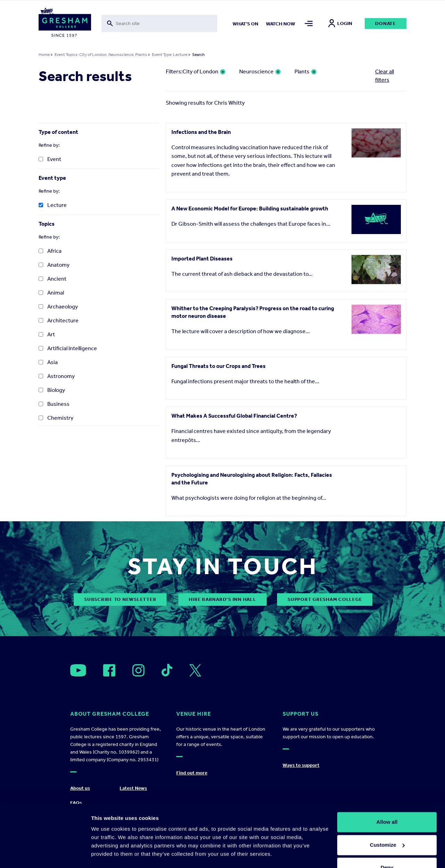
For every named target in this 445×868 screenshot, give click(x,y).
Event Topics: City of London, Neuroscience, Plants (101, 55)
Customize (387, 826)
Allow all (387, 803)
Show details (107, 854)
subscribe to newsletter (120, 599)
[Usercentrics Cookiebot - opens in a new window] (45, 854)
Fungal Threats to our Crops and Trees (219, 366)
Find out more (192, 773)
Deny (387, 849)
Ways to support (301, 765)
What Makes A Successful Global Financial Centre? (234, 416)
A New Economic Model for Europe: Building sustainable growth (250, 208)
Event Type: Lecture (170, 55)
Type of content (58, 132)
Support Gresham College (325, 599)
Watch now (281, 24)
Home (44, 55)
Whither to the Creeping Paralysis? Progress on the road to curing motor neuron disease (253, 312)
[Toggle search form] (159, 23)
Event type (52, 178)
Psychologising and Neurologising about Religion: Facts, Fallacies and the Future (252, 479)
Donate (386, 23)
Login (340, 23)
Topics (47, 224)
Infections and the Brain (201, 132)
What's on (245, 24)
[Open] (78, 670)
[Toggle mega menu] (309, 23)
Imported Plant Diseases (202, 259)
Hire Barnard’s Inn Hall (222, 599)
